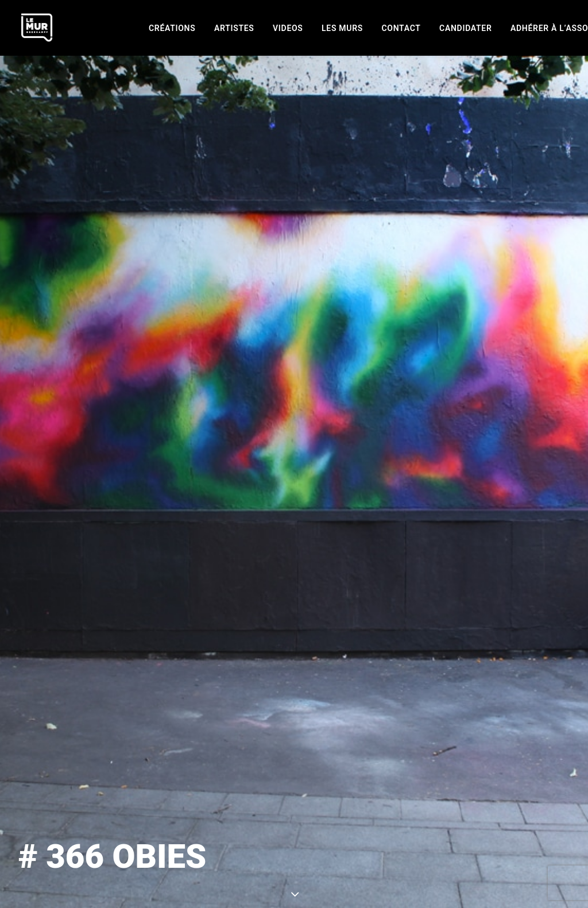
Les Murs (342, 28)
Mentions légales (248, 899)
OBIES (394, 693)
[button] (404, 899)
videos (288, 28)
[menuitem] (172, 28)
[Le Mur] (37, 28)
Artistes (234, 28)
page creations (294, 809)
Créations (172, 28)
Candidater (465, 28)
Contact (401, 28)
